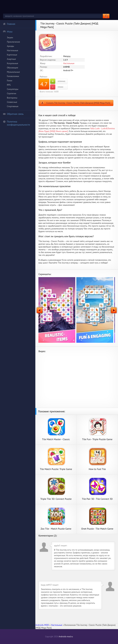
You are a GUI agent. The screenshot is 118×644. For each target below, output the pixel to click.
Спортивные (13, 106)
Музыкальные (13, 72)
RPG (9, 85)
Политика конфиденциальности (16, 123)
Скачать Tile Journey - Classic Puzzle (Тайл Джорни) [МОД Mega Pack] (78, 103)
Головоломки (13, 76)
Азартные (11, 59)
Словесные (12, 102)
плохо (57, 87)
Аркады (10, 46)
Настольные (13, 50)
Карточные (12, 55)
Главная (9, 24)
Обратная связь (13, 114)
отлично (58, 81)
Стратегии (12, 93)
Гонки (10, 80)
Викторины (12, 98)
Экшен (10, 37)
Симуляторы (13, 89)
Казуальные (13, 63)
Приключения (13, 42)
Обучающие (13, 68)
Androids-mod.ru (66, 637)
